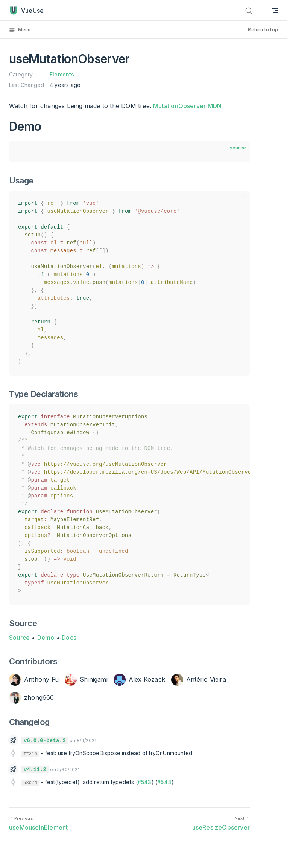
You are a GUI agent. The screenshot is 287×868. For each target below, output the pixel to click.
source (238, 148)
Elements (62, 74)
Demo (46, 638)
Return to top (263, 30)
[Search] (258, 10)
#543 (145, 782)
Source (19, 638)
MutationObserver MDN (187, 106)
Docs (69, 638)
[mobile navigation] (275, 10)
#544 (164, 782)
